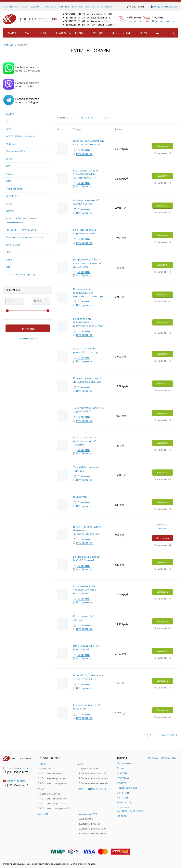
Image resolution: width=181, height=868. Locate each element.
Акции (25, 6)
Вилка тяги (80, 497)
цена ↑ (108, 117)
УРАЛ (43, 33)
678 (165, 735)
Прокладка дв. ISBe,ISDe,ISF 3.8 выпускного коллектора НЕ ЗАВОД (88, 294)
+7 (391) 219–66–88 (74, 25)
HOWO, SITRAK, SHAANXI (70, 33)
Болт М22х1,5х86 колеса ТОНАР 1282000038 (88, 677)
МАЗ (28, 33)
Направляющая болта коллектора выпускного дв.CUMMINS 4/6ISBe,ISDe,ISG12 (88, 265)
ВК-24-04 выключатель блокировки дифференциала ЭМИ (87, 530)
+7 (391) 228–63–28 (74, 21)
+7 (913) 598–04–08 (74, 17)
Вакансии (78, 6)
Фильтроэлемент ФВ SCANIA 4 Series (86, 202)
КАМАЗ (12, 33)
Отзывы (107, 6)
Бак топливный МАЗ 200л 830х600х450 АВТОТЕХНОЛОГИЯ (86, 174)
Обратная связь (15, 781)
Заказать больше (163, 526)
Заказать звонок (16, 768)
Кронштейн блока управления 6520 (85, 232)
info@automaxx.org (162, 758)
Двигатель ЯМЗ (122, 33)
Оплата (64, 6)
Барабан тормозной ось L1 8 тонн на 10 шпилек (89, 143)
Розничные (28, 290)
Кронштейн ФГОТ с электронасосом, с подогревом (85, 590)
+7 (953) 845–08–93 (74, 14)
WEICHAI (98, 33)
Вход (156, 6)
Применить (28, 329)
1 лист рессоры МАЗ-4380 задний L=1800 (89, 410)
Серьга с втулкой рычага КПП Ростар (85, 350)
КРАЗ (144, 33)
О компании (11, 6)
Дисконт (37, 6)
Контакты (92, 6)
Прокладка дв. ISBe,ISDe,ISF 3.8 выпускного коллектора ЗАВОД (88, 324)
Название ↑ (88, 117)
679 (171, 735)
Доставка (51, 6)
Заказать (163, 146)
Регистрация (170, 6)
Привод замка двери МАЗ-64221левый (86, 558)
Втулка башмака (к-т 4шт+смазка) (86, 647)
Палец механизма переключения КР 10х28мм (85, 441)
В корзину (163, 538)
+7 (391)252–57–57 (15, 772)
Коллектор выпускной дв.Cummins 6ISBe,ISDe (87, 380)
